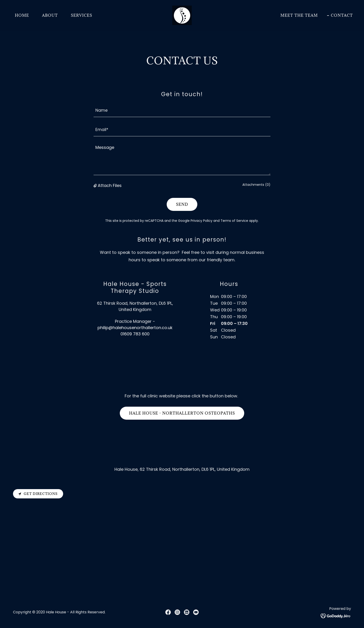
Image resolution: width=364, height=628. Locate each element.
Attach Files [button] (110, 185)
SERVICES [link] (81, 15)
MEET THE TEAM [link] (299, 15)
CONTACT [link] (342, 15)
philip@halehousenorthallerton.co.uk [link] (135, 328)
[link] (182, 15)
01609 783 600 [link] (135, 334)
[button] (96, 185)
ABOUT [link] (50, 15)
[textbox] (182, 110)
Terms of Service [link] (234, 221)
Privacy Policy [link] (201, 221)
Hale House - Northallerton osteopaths (182, 413)
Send (182, 204)
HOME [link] (22, 15)
